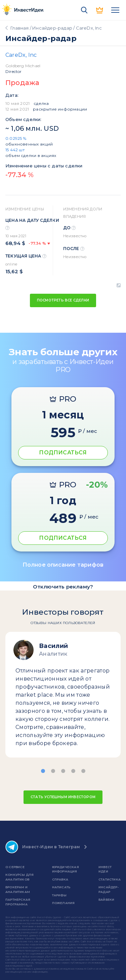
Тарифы (59, 895)
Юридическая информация (66, 869)
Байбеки (106, 900)
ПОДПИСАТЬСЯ (63, 453)
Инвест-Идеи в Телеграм (43, 847)
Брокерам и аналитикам (18, 889)
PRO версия (100, 10)
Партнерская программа (18, 902)
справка (60, 879)
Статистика (110, 879)
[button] (43, 771)
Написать (61, 887)
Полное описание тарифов (63, 565)
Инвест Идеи (105, 869)
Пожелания (64, 903)
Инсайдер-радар (52, 28)
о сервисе (15, 867)
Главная (19, 28)
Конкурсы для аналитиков (19, 877)
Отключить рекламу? (63, 587)
